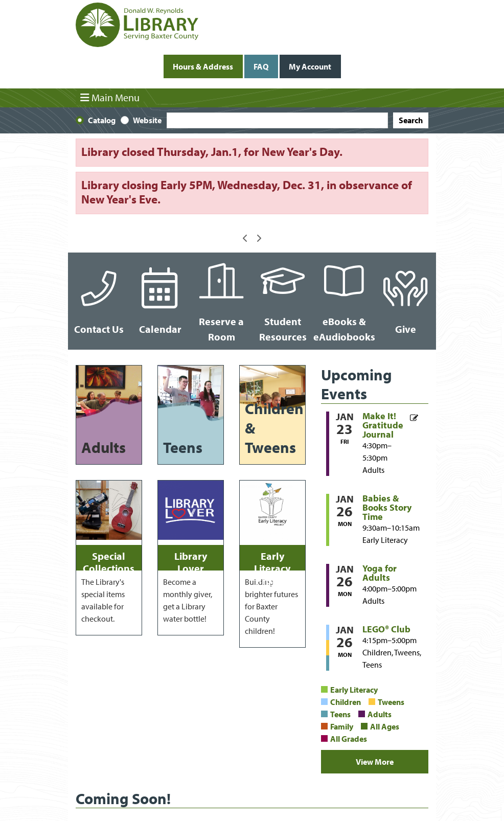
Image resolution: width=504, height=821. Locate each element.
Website (147, 120)
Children (346, 702)
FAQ (261, 66)
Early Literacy (354, 690)
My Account (310, 66)
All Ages (385, 726)
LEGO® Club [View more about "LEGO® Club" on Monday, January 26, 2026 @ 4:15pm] (386, 629)
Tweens (391, 702)
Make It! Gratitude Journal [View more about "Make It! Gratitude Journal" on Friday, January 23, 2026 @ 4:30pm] (383, 425)
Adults (380, 714)
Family (342, 726)
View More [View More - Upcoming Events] (375, 762)
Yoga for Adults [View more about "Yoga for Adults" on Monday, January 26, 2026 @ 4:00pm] (380, 573)
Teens (340, 714)
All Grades (349, 739)
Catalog (102, 120)
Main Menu (110, 98)
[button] (245, 238)
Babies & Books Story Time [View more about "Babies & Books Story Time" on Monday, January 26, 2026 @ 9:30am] (387, 508)
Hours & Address (203, 66)
